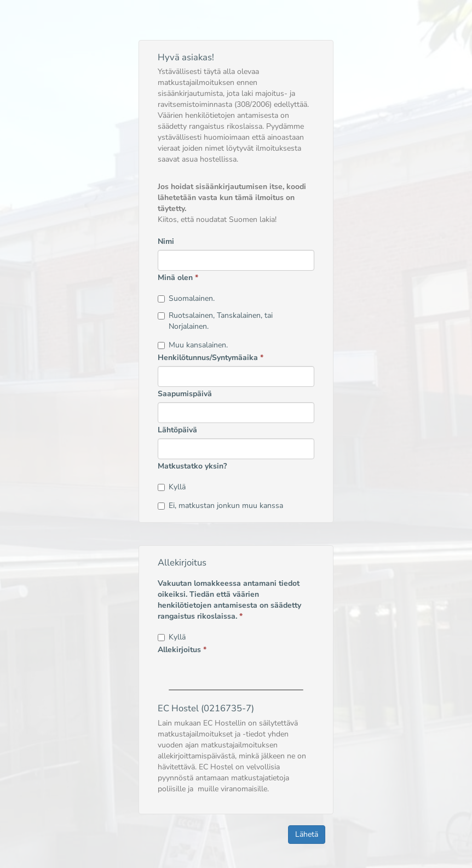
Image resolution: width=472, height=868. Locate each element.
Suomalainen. (186, 298)
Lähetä (307, 834)
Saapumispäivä (185, 394)
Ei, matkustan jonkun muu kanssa (220, 506)
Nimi (166, 241)
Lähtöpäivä (177, 430)
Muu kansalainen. (193, 345)
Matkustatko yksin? (192, 466)
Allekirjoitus (182, 650)
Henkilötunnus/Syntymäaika (211, 358)
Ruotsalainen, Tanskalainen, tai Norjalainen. (215, 321)
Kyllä (172, 487)
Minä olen (178, 278)
